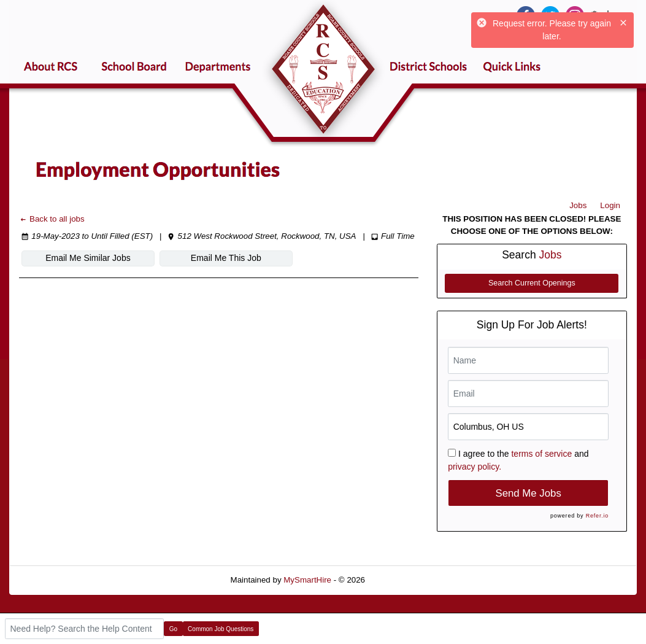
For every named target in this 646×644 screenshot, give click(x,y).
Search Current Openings (532, 283)
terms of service (541, 454)
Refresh (402, 580)
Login (610, 205)
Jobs (578, 205)
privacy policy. (475, 467)
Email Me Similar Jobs (88, 258)
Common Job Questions (221, 629)
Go (173, 629)
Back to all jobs (52, 219)
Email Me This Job (226, 258)
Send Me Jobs (529, 493)
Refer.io (597, 516)
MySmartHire (307, 580)
